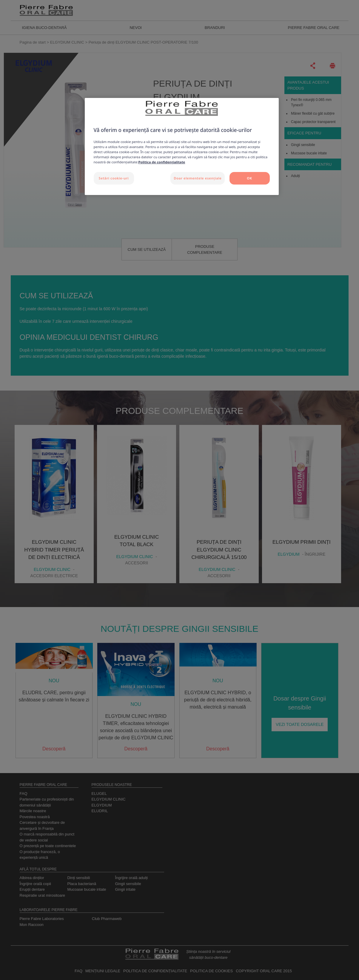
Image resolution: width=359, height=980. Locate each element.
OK (249, 178)
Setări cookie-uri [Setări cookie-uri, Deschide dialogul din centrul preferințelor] (114, 178)
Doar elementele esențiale (198, 178)
